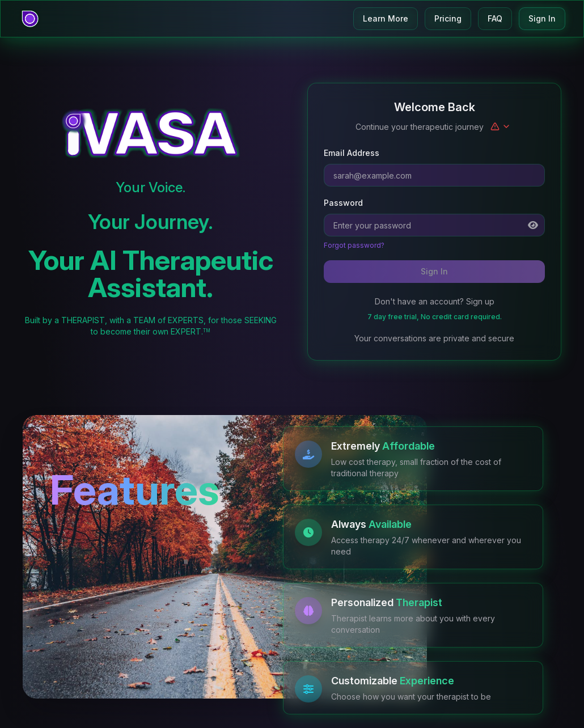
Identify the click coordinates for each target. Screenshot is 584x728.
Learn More (386, 18)
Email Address (352, 153)
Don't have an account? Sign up (435, 301)
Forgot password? (354, 245)
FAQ (495, 18)
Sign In (542, 18)
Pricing (448, 18)
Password (343, 203)
